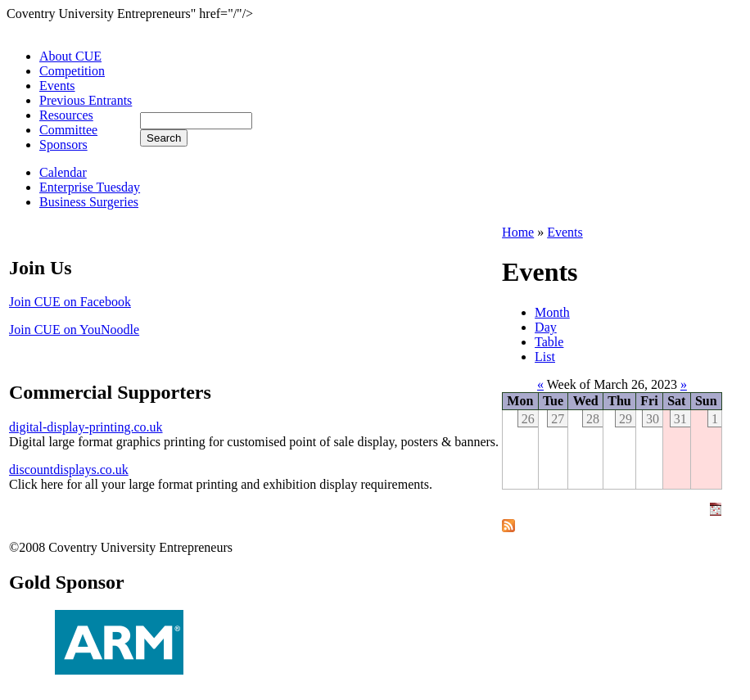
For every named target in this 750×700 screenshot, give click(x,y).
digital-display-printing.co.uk (86, 427)
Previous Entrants (86, 100)
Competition (72, 71)
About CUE (70, 56)
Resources (66, 115)
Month (552, 312)
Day (546, 327)
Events (57, 86)
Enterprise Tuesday (90, 187)
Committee (68, 130)
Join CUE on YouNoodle (74, 330)
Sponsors (63, 145)
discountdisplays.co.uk (69, 470)
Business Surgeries (89, 202)
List (545, 357)
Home (518, 232)
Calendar (63, 172)
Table (549, 342)
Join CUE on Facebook (70, 302)
